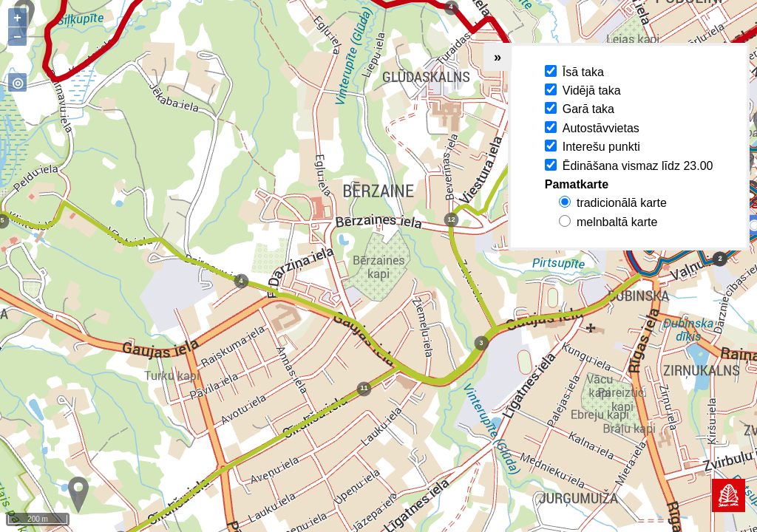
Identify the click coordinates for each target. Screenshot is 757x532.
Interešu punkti (601, 147)
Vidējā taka (592, 91)
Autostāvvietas (601, 128)
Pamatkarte (577, 184)
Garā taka (588, 109)
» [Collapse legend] (498, 57)
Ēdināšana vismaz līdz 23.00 (638, 166)
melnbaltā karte (617, 222)
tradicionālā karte (622, 203)
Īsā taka (583, 72)
